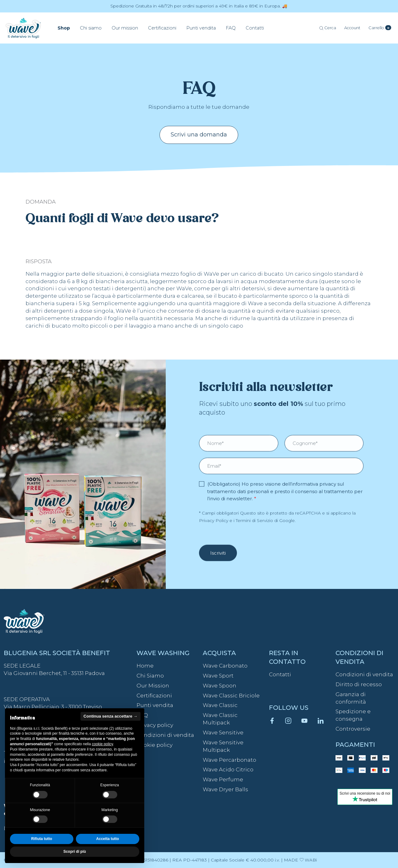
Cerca (328, 28)
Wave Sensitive (223, 733)
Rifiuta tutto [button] (42, 839)
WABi (311, 860)
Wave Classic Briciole (231, 696)
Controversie (353, 729)
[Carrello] (380, 28)
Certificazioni (154, 696)
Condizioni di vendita (165, 735)
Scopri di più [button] (75, 852)
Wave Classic (220, 705)
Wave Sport (218, 676)
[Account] (352, 28)
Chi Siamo (150, 676)
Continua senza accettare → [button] (111, 716)
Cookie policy (155, 745)
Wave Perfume (223, 779)
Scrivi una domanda (199, 135)
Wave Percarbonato (229, 760)
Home (145, 666)
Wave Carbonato (225, 666)
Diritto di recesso (359, 684)
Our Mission (153, 686)
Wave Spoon (220, 686)
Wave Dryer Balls (225, 789)
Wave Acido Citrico (228, 769)
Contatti (280, 674)
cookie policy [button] (102, 744)
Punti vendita (155, 705)
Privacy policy (155, 725)
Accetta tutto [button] (107, 839)
